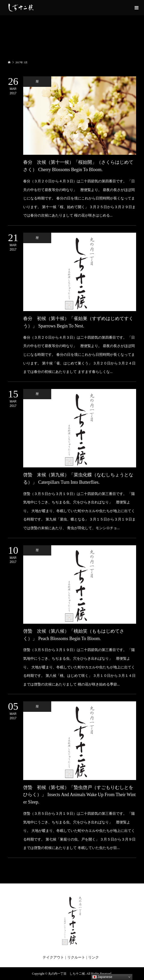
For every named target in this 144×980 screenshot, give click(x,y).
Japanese (102, 977)
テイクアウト (53, 957)
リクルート (76, 957)
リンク (94, 957)
